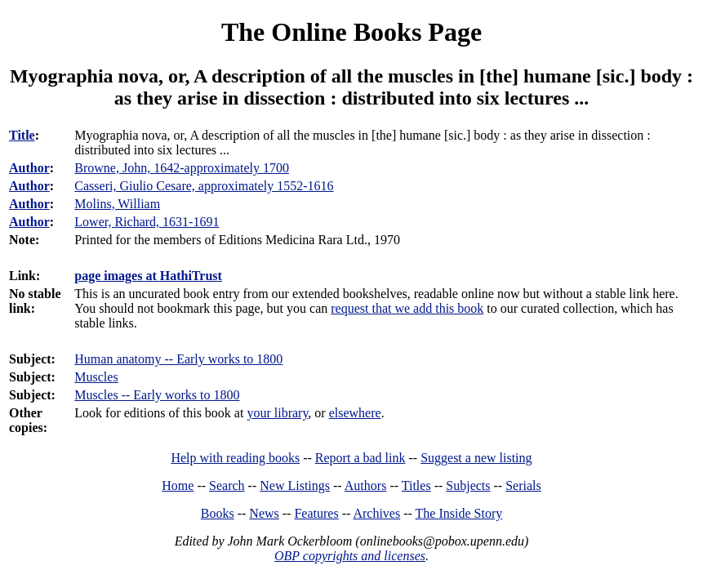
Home (178, 486)
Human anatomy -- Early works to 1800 (178, 359)
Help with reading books (235, 458)
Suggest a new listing (476, 458)
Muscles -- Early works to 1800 (157, 395)
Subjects (468, 486)
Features (316, 513)
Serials (523, 486)
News (264, 513)
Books (218, 513)
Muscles (96, 377)
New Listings (295, 486)
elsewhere (355, 413)
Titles (416, 486)
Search (227, 486)
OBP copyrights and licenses (350, 556)
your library (277, 413)
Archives (376, 513)
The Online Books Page (351, 32)
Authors (366, 486)
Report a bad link (360, 458)
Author (29, 168)
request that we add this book (407, 308)
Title (22, 135)
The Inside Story (459, 513)
